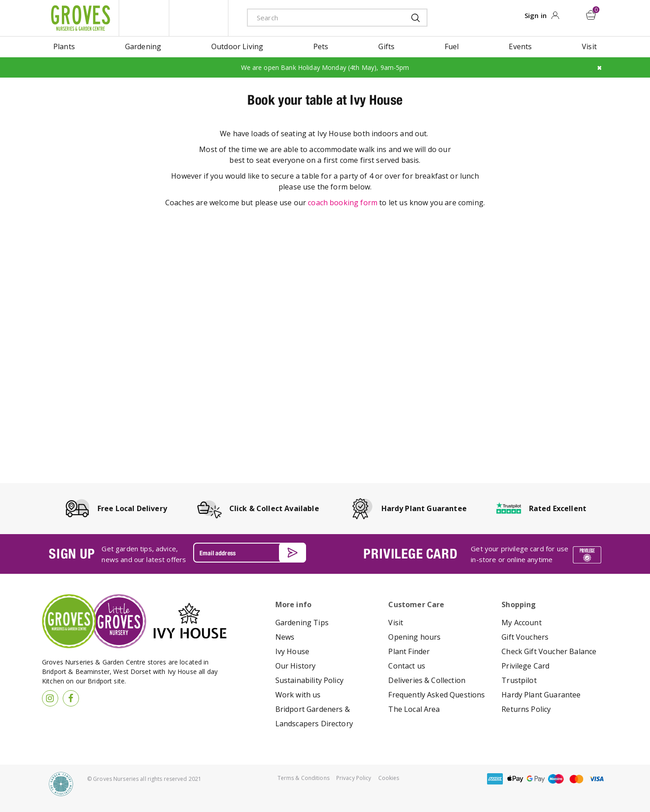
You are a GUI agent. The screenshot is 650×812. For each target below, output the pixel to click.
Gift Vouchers (525, 637)
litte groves (144, 18)
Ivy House (292, 651)
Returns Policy (526, 709)
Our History (296, 666)
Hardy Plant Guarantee (541, 695)
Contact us (407, 666)
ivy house (199, 18)
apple (515, 779)
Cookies (389, 778)
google (536, 779)
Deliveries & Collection (427, 680)
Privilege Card (525, 666)
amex (495, 779)
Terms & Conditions (304, 778)
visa (597, 779)
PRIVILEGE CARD (410, 554)
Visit (396, 623)
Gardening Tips (302, 623)
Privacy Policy (354, 778)
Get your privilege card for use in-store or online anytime (520, 554)
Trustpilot (519, 680)
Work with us (298, 695)
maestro (556, 779)
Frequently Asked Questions (436, 695)
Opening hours (414, 637)
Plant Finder (409, 651)
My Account (522, 623)
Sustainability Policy (309, 680)
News (285, 637)
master (576, 779)
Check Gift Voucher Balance (549, 651)
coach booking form (343, 203)
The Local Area (414, 709)
